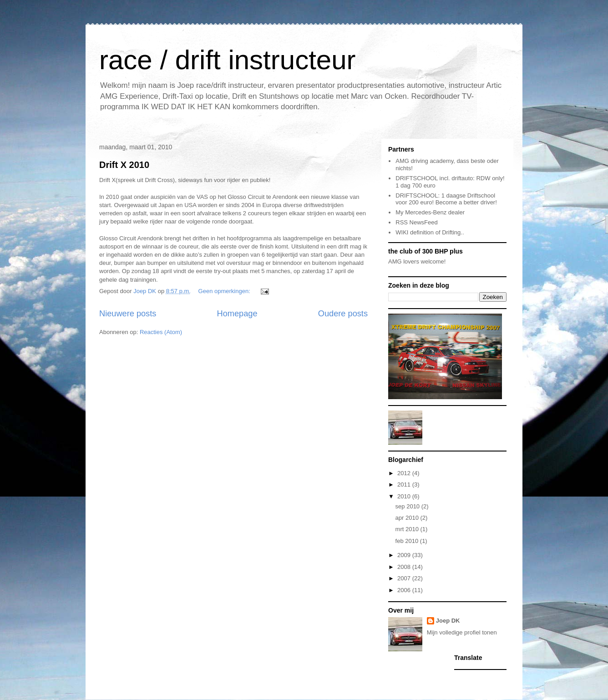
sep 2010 (408, 506)
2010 (405, 496)
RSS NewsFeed (416, 222)
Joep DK (448, 621)
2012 (405, 473)
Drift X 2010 (124, 165)
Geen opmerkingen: (225, 291)
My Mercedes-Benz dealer (430, 212)
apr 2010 (408, 518)
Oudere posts (343, 314)
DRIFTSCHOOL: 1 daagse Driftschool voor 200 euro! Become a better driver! (446, 199)
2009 (405, 555)
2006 (405, 590)
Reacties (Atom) (161, 332)
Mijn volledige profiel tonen (462, 632)
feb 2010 (408, 541)
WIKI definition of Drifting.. (430, 232)
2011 (405, 484)
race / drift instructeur (228, 60)
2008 (405, 567)
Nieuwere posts (128, 314)
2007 (405, 578)
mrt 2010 (408, 529)
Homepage (237, 314)
